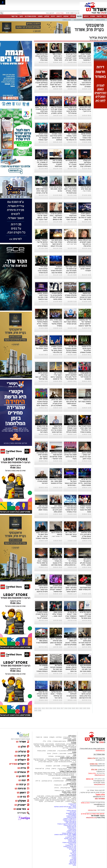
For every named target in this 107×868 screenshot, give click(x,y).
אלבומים (73, 764)
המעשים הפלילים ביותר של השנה (56, 800)
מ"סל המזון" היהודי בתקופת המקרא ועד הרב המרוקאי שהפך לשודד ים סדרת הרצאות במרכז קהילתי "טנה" (56, 432)
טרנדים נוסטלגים (47, 781)
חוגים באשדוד (67, 20)
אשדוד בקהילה (71, 767)
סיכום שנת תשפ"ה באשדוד (68, 795)
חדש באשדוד (58, 785)
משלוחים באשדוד (71, 816)
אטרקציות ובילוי (65, 788)
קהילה (73, 16)
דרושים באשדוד (72, 828)
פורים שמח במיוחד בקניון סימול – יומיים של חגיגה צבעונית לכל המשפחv (70, 111)
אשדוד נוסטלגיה (71, 779)
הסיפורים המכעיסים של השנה (63, 762)
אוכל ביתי (71, 745)
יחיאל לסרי (73, 853)
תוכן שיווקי (73, 785)
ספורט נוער (63, 754)
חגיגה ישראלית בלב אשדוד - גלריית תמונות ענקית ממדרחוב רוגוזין (57, 563)
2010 (36, 708)
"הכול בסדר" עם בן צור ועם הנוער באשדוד (71, 534)
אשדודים (59, 737)
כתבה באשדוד (72, 841)
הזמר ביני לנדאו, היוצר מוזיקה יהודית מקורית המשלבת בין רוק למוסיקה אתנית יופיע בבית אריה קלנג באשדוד (57, 405)
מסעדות (74, 743)
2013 (47, 708)
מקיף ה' (74, 858)
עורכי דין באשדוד (59, 790)
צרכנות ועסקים (71, 784)
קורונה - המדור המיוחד (69, 792)
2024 (88, 708)
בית (105, 16)
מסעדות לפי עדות (58, 747)
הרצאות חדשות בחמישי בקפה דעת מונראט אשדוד (70, 322)
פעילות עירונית (63, 769)
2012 (43, 708)
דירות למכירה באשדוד (70, 819)
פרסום (74, 852)
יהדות (60, 797)
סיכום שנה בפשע (53, 760)
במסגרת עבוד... (86, 191)
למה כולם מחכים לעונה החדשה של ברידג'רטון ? (85, 109)
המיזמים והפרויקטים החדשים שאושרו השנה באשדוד (61, 796)
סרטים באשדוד (70, 801)
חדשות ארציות (72, 741)
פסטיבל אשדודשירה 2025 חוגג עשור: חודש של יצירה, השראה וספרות (42, 191)
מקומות (52, 737)
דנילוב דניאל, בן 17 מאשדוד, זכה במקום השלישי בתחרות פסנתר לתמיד (42, 164)
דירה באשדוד (72, 844)
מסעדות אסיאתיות (62, 745)
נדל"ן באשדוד (72, 804)
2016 (58, 708)
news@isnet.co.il (99, 785)
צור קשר (14, 16)
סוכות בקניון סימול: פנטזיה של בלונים (42, 348)
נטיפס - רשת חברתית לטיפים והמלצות (65, 807)
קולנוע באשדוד (100, 20)
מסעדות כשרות (47, 747)
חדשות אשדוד (72, 740)
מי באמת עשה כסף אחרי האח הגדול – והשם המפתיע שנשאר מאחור (71, 85)
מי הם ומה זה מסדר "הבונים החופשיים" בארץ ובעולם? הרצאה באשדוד (71, 616)
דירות (53, 16)
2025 (36, 711)
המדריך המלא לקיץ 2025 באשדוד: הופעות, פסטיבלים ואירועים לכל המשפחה (70, 643)
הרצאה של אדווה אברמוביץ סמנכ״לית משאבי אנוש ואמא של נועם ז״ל (85, 616)
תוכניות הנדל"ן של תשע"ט (49, 799)
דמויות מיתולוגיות (59, 781)
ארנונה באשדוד (72, 831)
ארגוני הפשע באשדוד (60, 741)
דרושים (59, 16)
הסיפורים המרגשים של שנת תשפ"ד (64, 774)
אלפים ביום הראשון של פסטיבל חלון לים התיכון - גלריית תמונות (85, 563)
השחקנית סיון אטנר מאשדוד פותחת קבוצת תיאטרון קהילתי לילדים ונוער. (71, 430)
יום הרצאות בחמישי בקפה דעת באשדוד (85, 402)
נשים (75, 797)
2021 (77, 708)
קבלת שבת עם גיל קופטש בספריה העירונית (42, 481)
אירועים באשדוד (71, 827)
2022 (81, 708)
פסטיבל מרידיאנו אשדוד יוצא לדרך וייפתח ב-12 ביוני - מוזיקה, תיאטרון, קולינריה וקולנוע (56, 111)
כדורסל (55, 754)
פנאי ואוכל (53, 797)
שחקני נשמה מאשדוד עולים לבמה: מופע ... (57, 614)
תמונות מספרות (60, 756)
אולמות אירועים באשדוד (69, 843)
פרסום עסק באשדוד (70, 821)
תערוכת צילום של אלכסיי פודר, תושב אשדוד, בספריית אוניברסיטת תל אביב (70, 191)
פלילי (50, 741)
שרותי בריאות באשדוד (70, 825)
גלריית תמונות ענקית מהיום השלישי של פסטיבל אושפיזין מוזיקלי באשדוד (86, 350)
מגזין (75, 755)
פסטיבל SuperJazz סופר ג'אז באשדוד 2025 (85, 588)
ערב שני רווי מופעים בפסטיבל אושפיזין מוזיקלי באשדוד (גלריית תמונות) (71, 350)
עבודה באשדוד (72, 840)
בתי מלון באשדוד (71, 811)
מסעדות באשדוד (71, 817)
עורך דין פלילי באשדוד (70, 847)
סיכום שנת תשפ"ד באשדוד (68, 771)
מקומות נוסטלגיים (71, 781)
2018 (66, 708)
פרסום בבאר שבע (71, 823)
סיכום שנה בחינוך (65, 760)
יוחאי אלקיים (72, 864)
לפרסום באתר (50, 13)
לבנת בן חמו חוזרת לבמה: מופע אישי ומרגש (56, 189)
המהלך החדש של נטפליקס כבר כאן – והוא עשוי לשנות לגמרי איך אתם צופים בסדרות (56, 85)
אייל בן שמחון (72, 808)
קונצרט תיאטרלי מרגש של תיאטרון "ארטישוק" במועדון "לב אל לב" (42, 616)
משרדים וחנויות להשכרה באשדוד (67, 824)
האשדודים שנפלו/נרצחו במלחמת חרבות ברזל (61, 775)
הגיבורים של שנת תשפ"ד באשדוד (66, 773)
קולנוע (47, 16)
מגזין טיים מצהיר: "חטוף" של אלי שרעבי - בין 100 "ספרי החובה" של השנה (42, 217)
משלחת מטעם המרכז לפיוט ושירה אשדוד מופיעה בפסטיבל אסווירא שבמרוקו (85, 138)
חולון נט (74, 851)
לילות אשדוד (66, 766)
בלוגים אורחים (57, 778)
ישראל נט (73, 805)
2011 (40, 708)
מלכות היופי (73, 861)
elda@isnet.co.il (100, 775)
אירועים (74, 766)
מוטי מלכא (73, 860)
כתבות (74, 756)
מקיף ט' (74, 857)
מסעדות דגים (50, 744)
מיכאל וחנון (73, 862)
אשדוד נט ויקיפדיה (71, 837)
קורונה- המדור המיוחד (70, 793)
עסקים (66, 16)
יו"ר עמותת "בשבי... (57, 536)
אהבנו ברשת (68, 797)
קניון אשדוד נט (49, 801)
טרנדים (57, 788)
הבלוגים (74, 777)
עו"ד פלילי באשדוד (71, 845)
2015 (55, 708)
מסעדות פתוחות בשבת (48, 745)
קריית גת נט (73, 849)
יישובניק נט (73, 812)
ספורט (93, 16)
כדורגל (49, 754)
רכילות (86, 16)
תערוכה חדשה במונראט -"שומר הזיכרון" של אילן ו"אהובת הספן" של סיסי (71, 590)
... (90, 113)
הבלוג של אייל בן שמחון (69, 778)
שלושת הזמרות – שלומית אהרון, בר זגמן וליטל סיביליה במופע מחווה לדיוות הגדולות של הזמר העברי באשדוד (56, 299)
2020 (73, 708)
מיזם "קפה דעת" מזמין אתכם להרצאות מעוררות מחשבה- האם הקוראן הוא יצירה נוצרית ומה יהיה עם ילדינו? (85, 645)
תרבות (79, 16)
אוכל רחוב (65, 748)
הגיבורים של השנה (71, 759)
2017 (62, 708)
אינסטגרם (49, 766)
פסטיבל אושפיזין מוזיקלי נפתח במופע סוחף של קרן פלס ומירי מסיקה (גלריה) (57, 350)
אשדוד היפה (72, 769)
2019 (70, 708)
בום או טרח (67, 737)
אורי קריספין (90, 779)
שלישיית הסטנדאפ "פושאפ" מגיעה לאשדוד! (85, 269)
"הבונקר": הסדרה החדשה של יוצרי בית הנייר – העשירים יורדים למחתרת (41, 244)
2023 (85, 708)
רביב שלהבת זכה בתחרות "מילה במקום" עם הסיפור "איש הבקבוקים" (42, 457)
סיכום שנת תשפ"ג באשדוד (68, 758)
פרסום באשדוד (72, 836)
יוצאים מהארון (68, 738)
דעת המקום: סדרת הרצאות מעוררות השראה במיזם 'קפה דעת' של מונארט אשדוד (85, 297)
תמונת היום (57, 766)
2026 (40, 711)
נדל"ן (44, 741)
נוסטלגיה (51, 756)
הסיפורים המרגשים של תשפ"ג (55, 759)
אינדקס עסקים (44, 797)
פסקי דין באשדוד (71, 790)
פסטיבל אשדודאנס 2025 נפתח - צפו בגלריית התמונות (56, 481)
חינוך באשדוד (60, 801)
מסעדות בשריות (72, 744)
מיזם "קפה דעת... (71, 244)
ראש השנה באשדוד (64, 799)
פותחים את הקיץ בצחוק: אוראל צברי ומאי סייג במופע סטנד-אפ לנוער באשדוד (85, 669)
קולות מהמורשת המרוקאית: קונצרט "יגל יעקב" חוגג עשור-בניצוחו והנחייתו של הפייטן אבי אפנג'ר (70, 166)
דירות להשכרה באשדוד (69, 820)
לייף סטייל (73, 786)
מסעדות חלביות (60, 744)
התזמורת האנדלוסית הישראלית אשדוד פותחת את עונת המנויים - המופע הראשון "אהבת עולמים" (56, 273)
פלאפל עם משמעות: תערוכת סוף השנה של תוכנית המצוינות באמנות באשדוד (56, 669)
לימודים (66, 785)
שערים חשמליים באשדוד (69, 833)
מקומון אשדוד (72, 815)
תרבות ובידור (94, 40)
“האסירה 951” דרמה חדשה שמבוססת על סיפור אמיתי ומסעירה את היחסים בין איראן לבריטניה (57, 60)
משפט (40, 16)
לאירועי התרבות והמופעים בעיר (83, 20)
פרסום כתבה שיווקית (70, 839)
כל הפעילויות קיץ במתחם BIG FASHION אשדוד (42, 641)
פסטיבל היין (73, 856)
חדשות (99, 16)
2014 (51, 708)
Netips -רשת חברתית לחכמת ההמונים (65, 835)
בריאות (54, 769)
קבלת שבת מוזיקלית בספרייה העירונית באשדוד (71, 295)
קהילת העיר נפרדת (65, 770)
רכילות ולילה (72, 736)
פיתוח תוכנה (40, 796)
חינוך (21, 16)
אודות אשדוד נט (30, 16)
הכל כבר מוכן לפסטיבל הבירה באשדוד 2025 (42, 508)
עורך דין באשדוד (71, 848)
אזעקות (74, 854)
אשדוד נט (103, 40)
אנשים (46, 737)
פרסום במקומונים (71, 813)
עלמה (74, 865)
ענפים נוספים (72, 754)
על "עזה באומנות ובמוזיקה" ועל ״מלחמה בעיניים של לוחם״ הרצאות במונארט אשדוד (85, 324)
